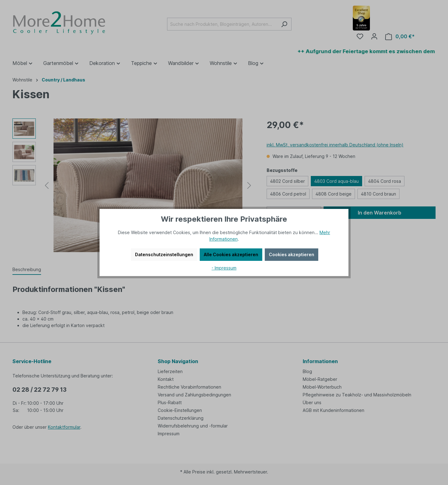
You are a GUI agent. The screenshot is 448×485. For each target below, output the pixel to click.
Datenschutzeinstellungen (164, 254)
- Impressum (224, 268)
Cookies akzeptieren (292, 254)
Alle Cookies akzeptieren (231, 254)
